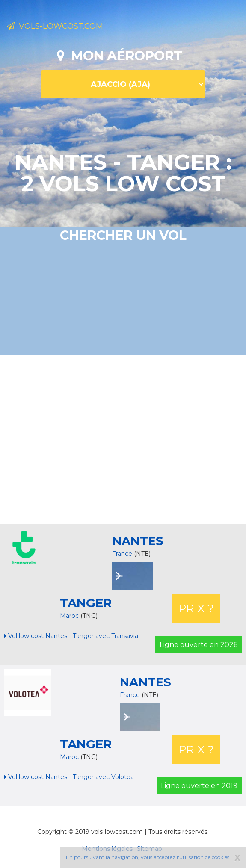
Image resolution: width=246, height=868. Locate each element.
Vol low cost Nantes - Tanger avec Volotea (69, 777)
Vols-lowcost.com (55, 26)
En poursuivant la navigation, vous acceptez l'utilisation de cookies (148, 857)
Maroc (70, 616)
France (122, 554)
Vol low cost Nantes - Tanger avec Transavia (71, 636)
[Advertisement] (126, 438)
